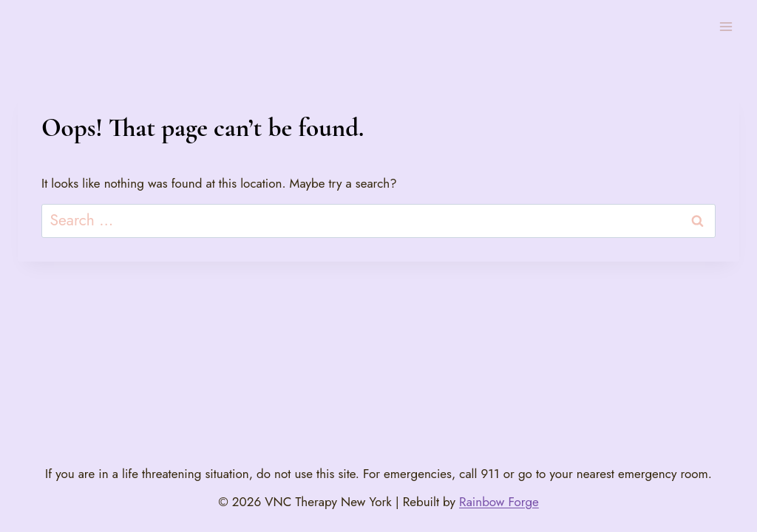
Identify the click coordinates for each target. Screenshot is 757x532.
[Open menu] (726, 26)
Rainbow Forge (499, 502)
